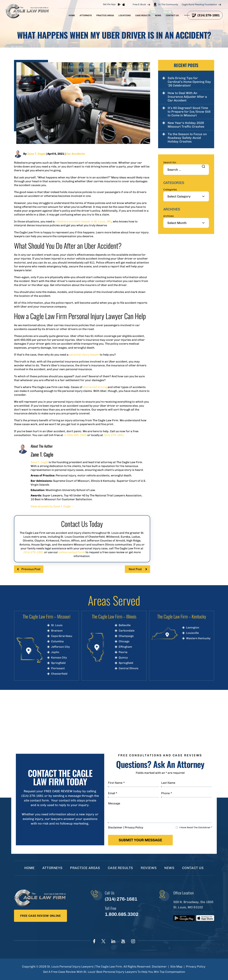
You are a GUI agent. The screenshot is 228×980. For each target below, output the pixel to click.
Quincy (123, 658)
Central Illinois (129, 668)
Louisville (192, 633)
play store (119, 4)
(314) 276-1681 (209, 15)
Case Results (143, 16)
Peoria (123, 652)
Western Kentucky (198, 638)
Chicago (124, 641)
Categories (170, 190)
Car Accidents (76, 154)
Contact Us (172, 16)
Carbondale (127, 631)
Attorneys (86, 16)
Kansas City (59, 658)
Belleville (125, 625)
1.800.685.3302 (122, 914)
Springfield (58, 663)
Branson (57, 631)
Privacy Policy (134, 827)
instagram (133, 941)
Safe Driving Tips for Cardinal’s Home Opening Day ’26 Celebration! (189, 82)
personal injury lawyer (84, 355)
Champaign (126, 636)
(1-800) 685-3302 (75, 435)
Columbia (57, 641)
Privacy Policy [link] (196, 967)
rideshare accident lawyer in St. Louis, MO (83, 221)
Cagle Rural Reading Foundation (199, 5)
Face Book (94, 941)
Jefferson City (60, 647)
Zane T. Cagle (36, 154)
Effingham (125, 647)
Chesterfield (59, 674)
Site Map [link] (176, 967)
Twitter (103, 941)
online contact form (72, 552)
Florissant (58, 668)
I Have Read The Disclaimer (196, 827)
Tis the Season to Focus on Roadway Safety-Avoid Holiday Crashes (187, 138)
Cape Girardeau (62, 636)
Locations (125, 16)
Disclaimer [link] (159, 967)
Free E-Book (139, 5)
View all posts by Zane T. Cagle (52, 506)
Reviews (149, 868)
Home (72, 16)
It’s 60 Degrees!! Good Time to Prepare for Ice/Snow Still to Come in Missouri (189, 112)
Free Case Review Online (40, 916)
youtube (123, 941)
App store (124, 4)
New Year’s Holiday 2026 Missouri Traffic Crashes (186, 125)
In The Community (168, 5)
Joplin (55, 652)
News (158, 16)
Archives (169, 216)
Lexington (193, 628)
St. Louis (57, 625)
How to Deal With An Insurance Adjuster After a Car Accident (187, 97)
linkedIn (113, 941)
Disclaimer (115, 827)
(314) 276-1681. (114, 435)
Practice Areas (105, 16)
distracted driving (95, 387)
